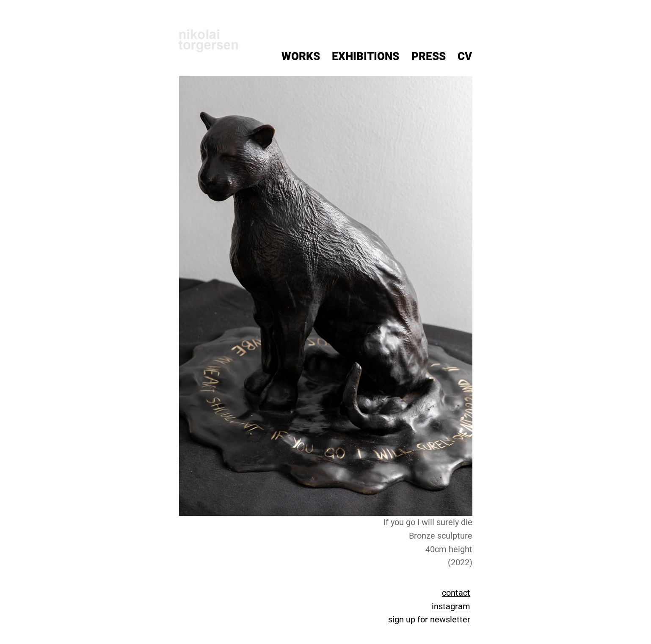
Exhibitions (365, 56)
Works (301, 56)
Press (429, 56)
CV (465, 56)
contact (456, 593)
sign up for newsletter (429, 620)
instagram (451, 607)
